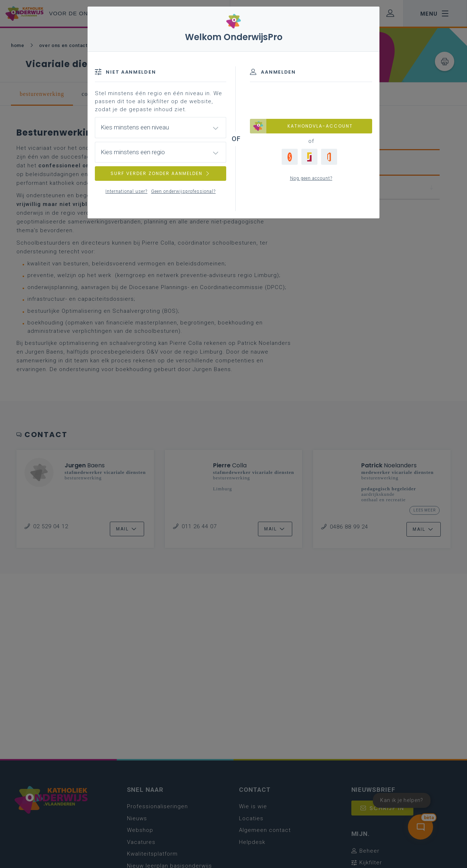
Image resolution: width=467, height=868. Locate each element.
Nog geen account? (311, 178)
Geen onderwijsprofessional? (183, 191)
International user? (126, 191)
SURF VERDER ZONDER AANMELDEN (161, 173)
